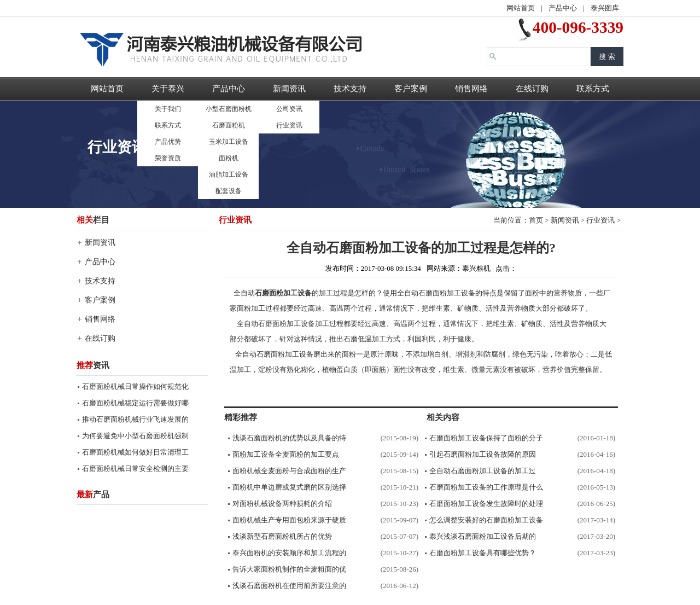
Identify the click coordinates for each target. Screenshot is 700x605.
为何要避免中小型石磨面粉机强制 (135, 436)
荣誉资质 (168, 158)
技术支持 (350, 89)
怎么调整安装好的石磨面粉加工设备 (486, 520)
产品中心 (563, 8)
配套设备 (229, 191)
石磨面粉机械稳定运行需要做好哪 (135, 403)
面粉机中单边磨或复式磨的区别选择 (289, 487)
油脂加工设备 (229, 174)
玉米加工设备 (229, 142)
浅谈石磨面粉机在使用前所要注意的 (289, 586)
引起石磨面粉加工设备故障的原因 (483, 454)
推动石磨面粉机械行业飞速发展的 (135, 419)
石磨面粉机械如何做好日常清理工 (135, 452)
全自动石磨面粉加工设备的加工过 (483, 471)
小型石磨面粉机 (229, 109)
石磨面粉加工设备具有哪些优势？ (483, 553)
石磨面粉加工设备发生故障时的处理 (486, 504)
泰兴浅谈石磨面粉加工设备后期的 (483, 536)
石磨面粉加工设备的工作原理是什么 (486, 487)
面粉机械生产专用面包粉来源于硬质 (289, 520)
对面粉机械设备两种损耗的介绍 (282, 504)
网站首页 (521, 8)
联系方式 (168, 125)
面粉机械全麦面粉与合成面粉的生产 (289, 471)
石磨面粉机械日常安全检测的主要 (135, 469)
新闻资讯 (289, 89)
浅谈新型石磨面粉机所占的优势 (282, 536)
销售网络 (471, 89)
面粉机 (229, 158)
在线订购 (532, 89)
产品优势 (168, 142)
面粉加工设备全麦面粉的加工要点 (286, 454)
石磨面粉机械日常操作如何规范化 (135, 386)
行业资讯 (289, 125)
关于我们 (168, 109)
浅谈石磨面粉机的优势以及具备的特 (289, 438)
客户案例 (411, 89)
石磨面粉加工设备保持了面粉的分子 (486, 438)
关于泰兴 (168, 89)
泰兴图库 (605, 8)
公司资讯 (289, 109)
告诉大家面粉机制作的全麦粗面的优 (289, 569)
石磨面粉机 (229, 125)
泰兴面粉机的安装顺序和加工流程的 (289, 553)
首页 (536, 220)
